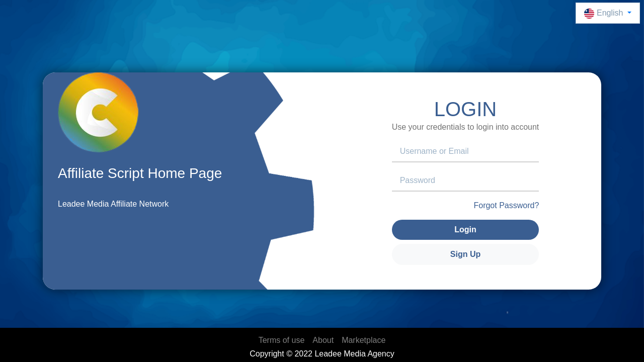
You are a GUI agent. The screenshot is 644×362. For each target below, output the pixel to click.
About (323, 340)
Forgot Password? (506, 205)
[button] (608, 13)
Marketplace (364, 340)
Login (465, 230)
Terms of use (282, 340)
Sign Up (465, 254)
